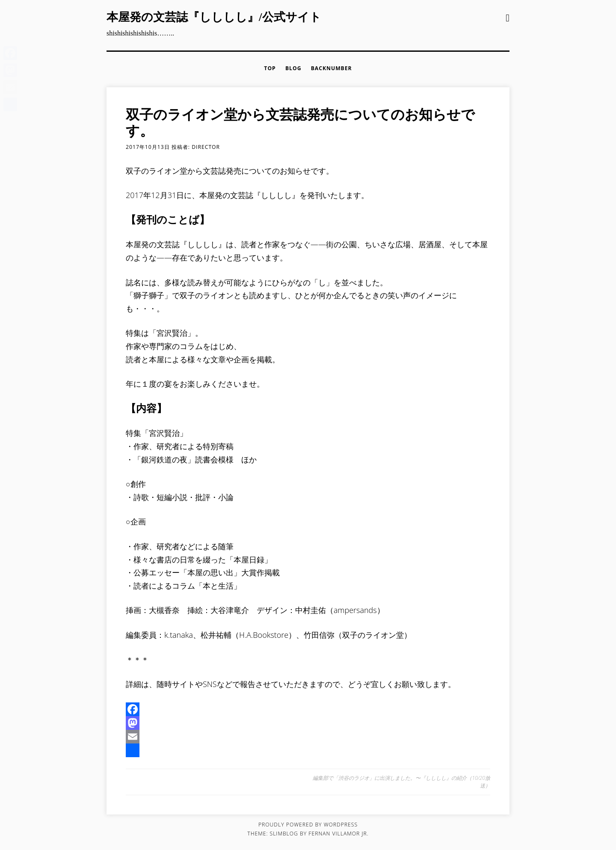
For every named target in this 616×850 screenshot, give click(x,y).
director (206, 147)
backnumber (332, 68)
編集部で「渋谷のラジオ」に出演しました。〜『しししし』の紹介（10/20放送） (401, 782)
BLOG (293, 68)
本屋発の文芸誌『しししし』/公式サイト (214, 17)
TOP (270, 68)
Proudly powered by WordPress (308, 825)
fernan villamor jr (338, 834)
